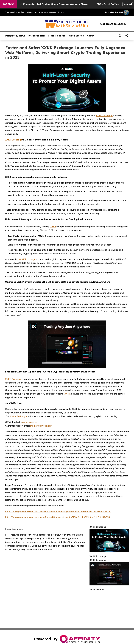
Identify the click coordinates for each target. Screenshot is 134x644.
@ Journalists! (37, 36)
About (90, 36)
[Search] (120, 36)
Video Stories (76, 36)
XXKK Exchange (104, 116)
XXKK (53, 227)
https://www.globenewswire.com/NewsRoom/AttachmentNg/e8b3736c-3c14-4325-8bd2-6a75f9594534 (58, 517)
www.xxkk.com (30, 422)
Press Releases (57, 36)
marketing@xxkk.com (41, 426)
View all (128, 4)
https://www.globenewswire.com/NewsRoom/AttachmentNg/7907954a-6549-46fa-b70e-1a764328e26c (58, 511)
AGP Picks (9, 4)
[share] (127, 36)
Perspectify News (15, 36)
